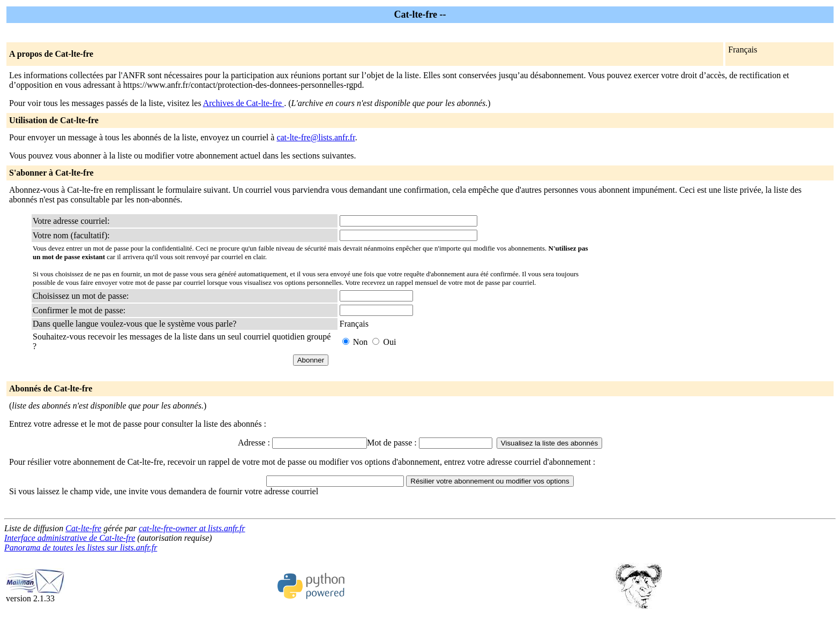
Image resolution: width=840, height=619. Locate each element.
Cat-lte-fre (83, 528)
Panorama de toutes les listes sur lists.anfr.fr (81, 548)
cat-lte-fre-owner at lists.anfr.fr (192, 528)
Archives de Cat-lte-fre (243, 103)
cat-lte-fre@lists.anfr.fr (316, 137)
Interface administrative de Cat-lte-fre (70, 538)
